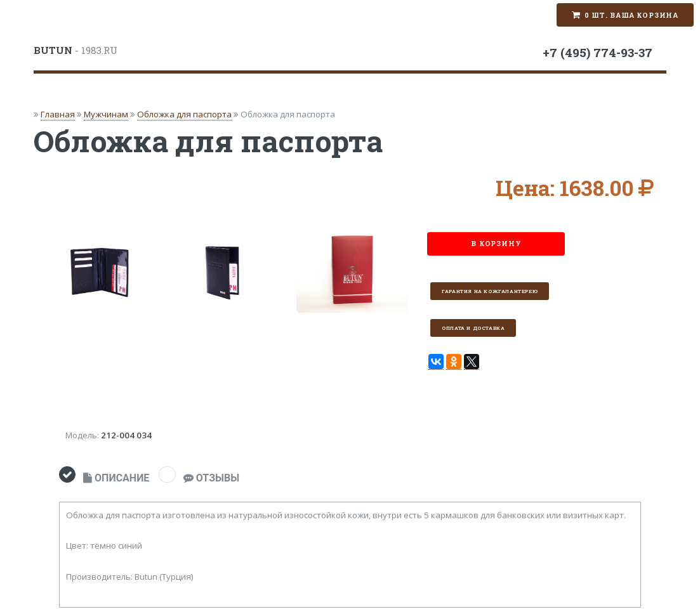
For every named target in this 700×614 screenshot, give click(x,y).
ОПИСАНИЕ (116, 478)
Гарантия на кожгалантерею (490, 291)
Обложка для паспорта (184, 114)
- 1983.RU (76, 50)
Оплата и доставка (473, 328)
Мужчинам (106, 114)
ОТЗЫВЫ (211, 478)
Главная (58, 114)
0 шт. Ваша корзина (631, 15)
